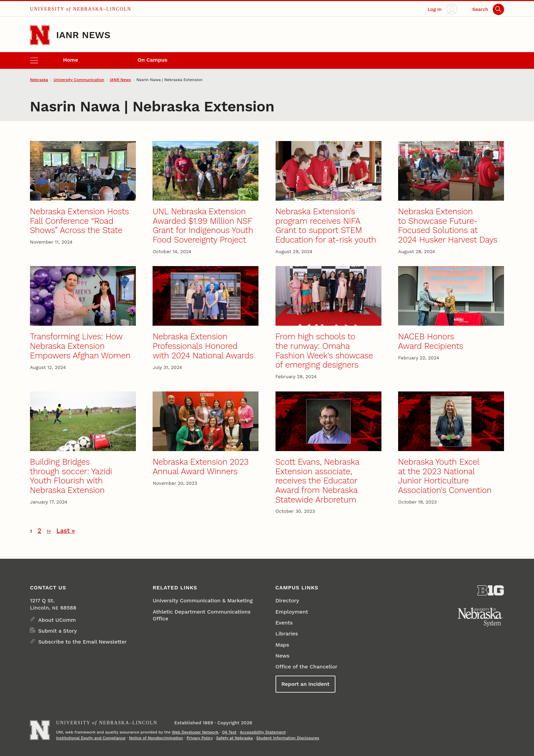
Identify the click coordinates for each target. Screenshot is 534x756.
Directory (287, 601)
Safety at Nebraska (234, 738)
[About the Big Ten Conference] (491, 590)
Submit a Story (57, 631)
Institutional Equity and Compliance (91, 738)
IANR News (83, 35)
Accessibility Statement (263, 732)
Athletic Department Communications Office (201, 615)
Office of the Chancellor (307, 667)
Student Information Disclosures (288, 738)
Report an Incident (305, 684)
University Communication (79, 80)
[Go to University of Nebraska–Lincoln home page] (40, 35)
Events (284, 623)
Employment (292, 612)
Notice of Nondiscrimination (156, 738)
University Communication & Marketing (203, 601)
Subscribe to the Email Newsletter (82, 642)
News (282, 656)
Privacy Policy (200, 738)
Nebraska (39, 80)
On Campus (152, 60)
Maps (282, 645)
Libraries (287, 634)
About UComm (57, 620)
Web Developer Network (195, 732)
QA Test (229, 732)
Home (70, 60)
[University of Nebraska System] (481, 617)
